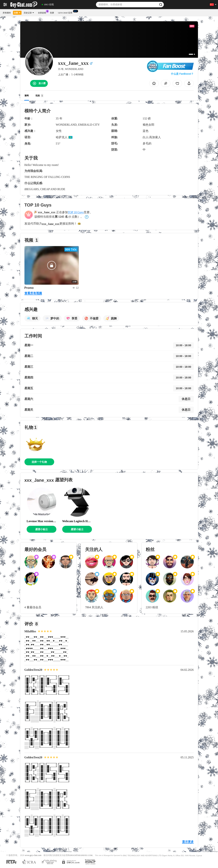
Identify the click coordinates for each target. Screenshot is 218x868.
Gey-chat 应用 (66, 12)
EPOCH (73, 855)
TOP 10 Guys (76, 212)
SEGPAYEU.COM (85, 855)
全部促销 (43, 12)
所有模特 (7, 13)
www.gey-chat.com (33, 855)
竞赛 (52, 13)
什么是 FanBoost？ (182, 74)
